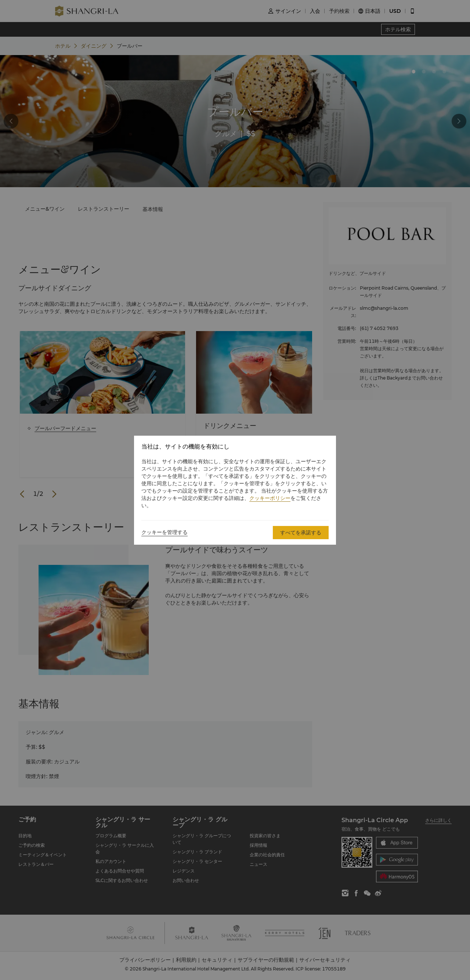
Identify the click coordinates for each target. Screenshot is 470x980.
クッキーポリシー (270, 498)
